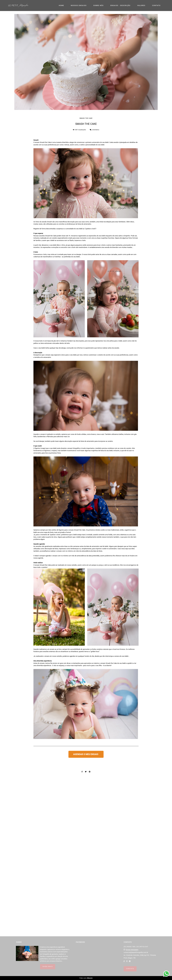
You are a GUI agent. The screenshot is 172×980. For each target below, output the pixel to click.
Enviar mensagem (132, 950)
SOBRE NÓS (98, 6)
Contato (130, 969)
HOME (61, 6)
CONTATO (156, 6)
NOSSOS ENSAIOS (79, 6)
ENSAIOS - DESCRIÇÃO (120, 6)
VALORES (141, 6)
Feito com (86, 978)
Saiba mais (48, 967)
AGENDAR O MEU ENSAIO (86, 754)
